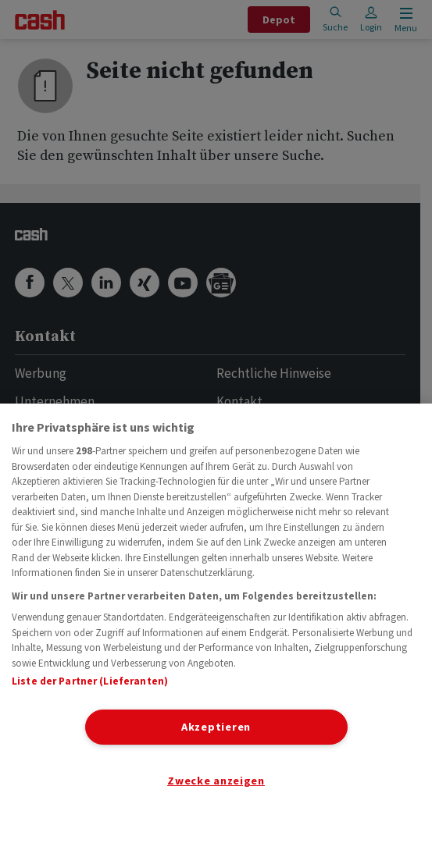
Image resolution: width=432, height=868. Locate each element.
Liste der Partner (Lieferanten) (90, 681)
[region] (216, 636)
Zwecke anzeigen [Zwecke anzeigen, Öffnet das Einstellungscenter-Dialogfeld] (216, 781)
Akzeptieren (216, 727)
